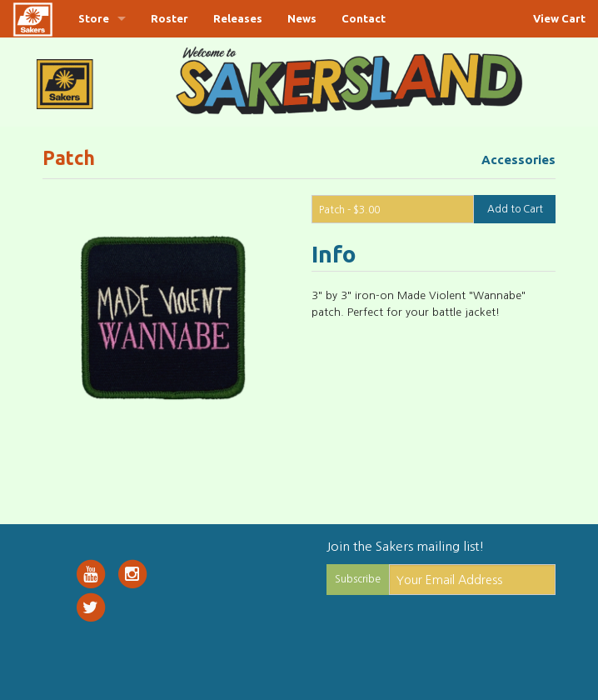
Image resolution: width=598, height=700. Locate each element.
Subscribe (358, 579)
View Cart (559, 18)
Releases (238, 18)
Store (94, 18)
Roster (169, 18)
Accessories (518, 160)
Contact (364, 18)
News (302, 18)
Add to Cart (515, 209)
